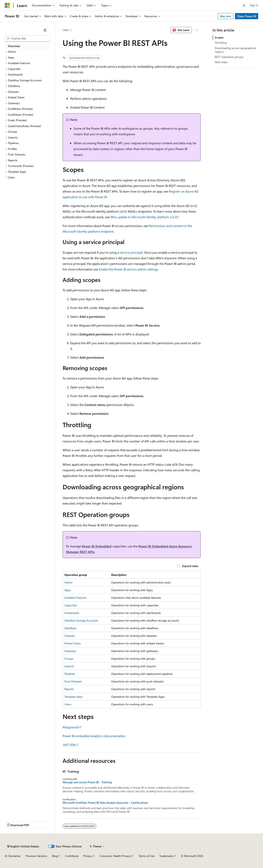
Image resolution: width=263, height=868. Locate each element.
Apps (68, 590)
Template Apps (73, 697)
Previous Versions (36, 856)
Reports (69, 689)
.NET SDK (69, 745)
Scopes (219, 37)
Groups (69, 659)
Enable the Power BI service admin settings (128, 269)
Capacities (71, 605)
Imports (69, 666)
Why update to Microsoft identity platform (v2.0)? (145, 217)
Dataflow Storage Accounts (81, 620)
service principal (131, 252)
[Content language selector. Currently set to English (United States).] (23, 846)
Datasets (70, 636)
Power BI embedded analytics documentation (94, 736)
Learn (66, 30)
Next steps (221, 62)
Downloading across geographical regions (235, 50)
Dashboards (72, 613)
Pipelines (70, 674)
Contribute (72, 856)
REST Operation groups (229, 57)
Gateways (70, 651)
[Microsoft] (7, 5)
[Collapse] (45, 30)
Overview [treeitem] (14, 46)
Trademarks (166, 856)
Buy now (226, 16)
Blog (55, 856)
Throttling (221, 43)
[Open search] (244, 5)
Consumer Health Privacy (115, 856)
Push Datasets (73, 681)
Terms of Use (147, 856)
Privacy (88, 856)
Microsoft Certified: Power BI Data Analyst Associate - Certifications (105, 803)
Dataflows (70, 628)
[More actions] (197, 30)
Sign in (254, 5)
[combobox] (27, 38)
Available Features (75, 598)
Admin (68, 582)
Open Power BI (247, 16)
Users (68, 704)
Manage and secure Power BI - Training (87, 782)
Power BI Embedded (97, 546)
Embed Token (73, 643)
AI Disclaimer (13, 856)
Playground (71, 727)
